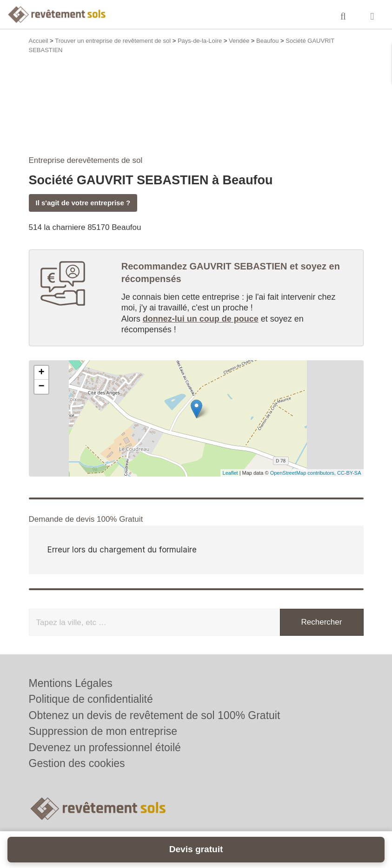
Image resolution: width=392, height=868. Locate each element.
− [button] (41, 387)
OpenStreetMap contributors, (304, 473)
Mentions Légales (71, 683)
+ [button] (41, 373)
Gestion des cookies (77, 763)
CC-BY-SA (349, 473)
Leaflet (230, 473)
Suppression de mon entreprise (103, 731)
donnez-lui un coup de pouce (201, 319)
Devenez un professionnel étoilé (105, 747)
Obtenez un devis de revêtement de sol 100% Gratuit (155, 715)
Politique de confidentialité (91, 699)
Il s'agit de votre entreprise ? (83, 203)
